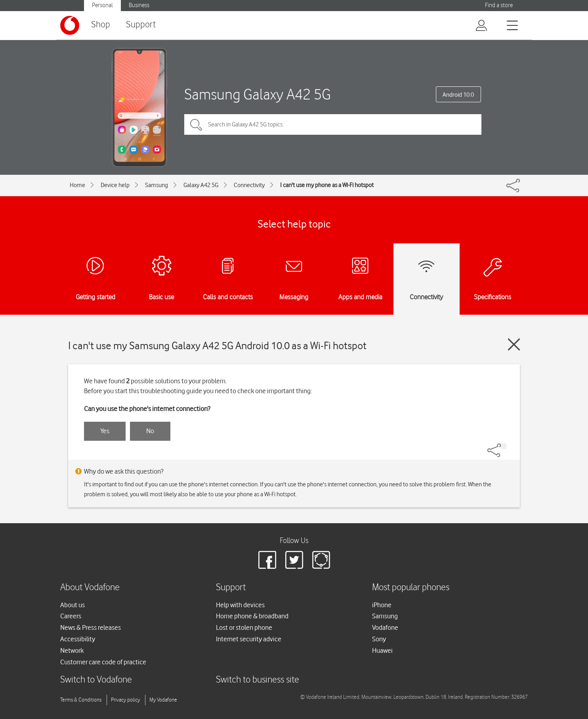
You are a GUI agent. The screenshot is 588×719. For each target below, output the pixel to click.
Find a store (499, 5)
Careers (71, 616)
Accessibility (78, 639)
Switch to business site (258, 680)
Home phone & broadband (252, 616)
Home (77, 185)
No (150, 431)
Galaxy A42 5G (201, 185)
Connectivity (249, 185)
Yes (105, 431)
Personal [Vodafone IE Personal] (102, 5)
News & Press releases (91, 627)
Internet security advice (249, 639)
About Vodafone (90, 588)
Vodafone (385, 627)
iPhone (382, 605)
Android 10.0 (458, 95)
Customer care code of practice (103, 662)
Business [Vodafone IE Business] (139, 5)
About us (73, 605)
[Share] (504, 446)
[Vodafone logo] (70, 25)
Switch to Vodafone (96, 680)
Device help (115, 185)
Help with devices (240, 605)
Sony (379, 639)
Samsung (157, 185)
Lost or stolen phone (244, 627)
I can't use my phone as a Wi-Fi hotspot (327, 185)
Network (72, 650)
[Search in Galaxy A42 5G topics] (333, 124)
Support (141, 25)
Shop (101, 25)
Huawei (382, 650)
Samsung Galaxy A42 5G (258, 94)
